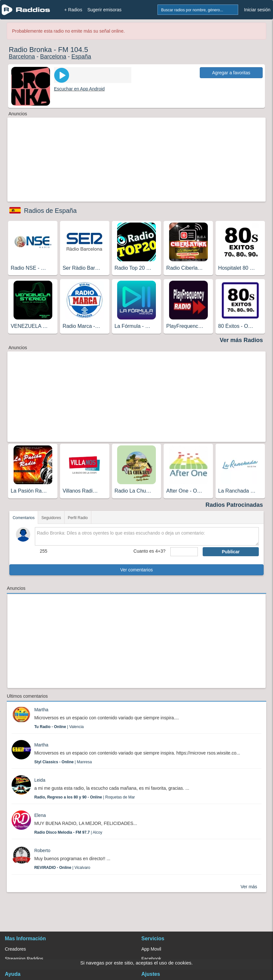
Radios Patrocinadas (234, 505)
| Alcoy (68, 832)
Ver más (249, 887)
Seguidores (51, 518)
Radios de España (50, 211)
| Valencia (59, 727)
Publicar (231, 552)
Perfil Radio (78, 518)
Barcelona (22, 57)
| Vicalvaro (62, 868)
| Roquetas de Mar (85, 797)
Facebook (151, 959)
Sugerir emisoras (105, 10)
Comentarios (24, 518)
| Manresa (63, 762)
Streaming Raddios (24, 959)
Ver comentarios (136, 570)
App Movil (151, 949)
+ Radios (73, 10)
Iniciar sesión (257, 10)
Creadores (15, 949)
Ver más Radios (241, 340)
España (81, 57)
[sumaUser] (184, 552)
